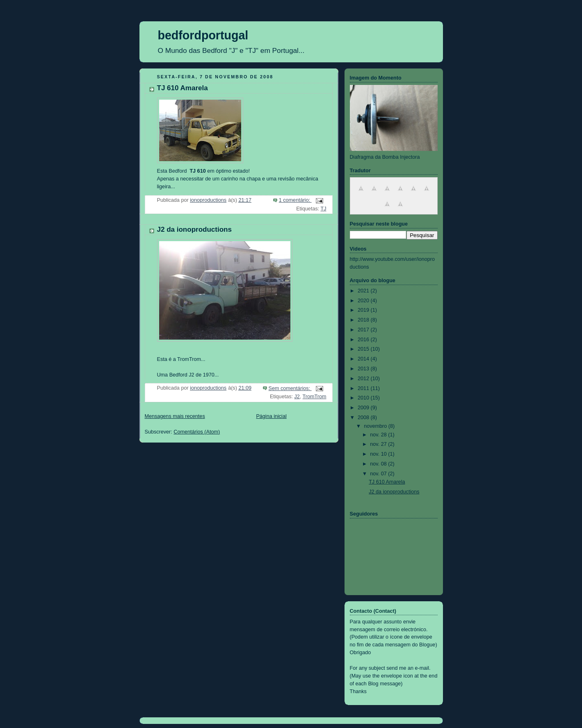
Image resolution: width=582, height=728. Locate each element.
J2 (297, 397)
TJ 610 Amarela (183, 88)
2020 (364, 301)
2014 (364, 359)
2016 (364, 340)
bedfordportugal (203, 35)
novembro (376, 426)
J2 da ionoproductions (194, 229)
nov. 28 (379, 435)
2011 (364, 388)
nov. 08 (379, 464)
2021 (364, 291)
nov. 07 (379, 474)
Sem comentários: (290, 388)
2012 (364, 379)
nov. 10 (379, 454)
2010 (364, 398)
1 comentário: (295, 200)
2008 (364, 418)
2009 (364, 408)
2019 (364, 310)
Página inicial (271, 416)
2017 (364, 330)
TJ (323, 209)
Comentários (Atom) (197, 432)
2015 (364, 349)
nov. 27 (379, 444)
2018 (364, 320)
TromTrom (315, 397)
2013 (364, 369)
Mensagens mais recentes (175, 416)
